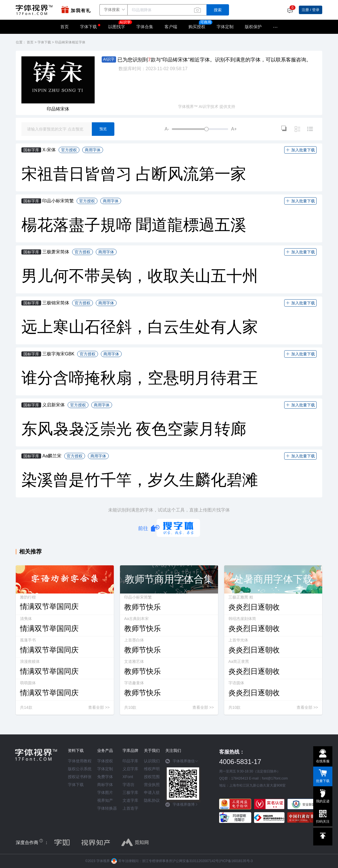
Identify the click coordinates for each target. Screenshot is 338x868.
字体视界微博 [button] (182, 805)
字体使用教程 (80, 761)
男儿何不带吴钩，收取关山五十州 (140, 276)
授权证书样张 (80, 777)
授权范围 (152, 777)
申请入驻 (152, 792)
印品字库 (130, 761)
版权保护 (253, 27)
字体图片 (105, 792)
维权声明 (152, 769)
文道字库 (130, 800)
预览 (103, 129)
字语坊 (128, 785)
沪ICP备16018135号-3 (236, 861)
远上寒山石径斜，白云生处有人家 (140, 327)
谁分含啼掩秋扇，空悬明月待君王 (140, 378)
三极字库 (130, 792)
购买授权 (197, 27)
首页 (65, 27)
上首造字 (130, 808)
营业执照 (152, 785)
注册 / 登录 (311, 10)
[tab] (183, 763)
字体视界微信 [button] (182, 761)
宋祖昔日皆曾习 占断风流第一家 (134, 174)
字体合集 (145, 27)
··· (275, 27)
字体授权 (105, 761)
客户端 (171, 27)
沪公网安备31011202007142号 (196, 861)
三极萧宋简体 (56, 252)
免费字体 (105, 777)
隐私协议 (152, 800)
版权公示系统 (80, 769)
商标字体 (105, 785)
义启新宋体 (54, 405)
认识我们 (152, 761)
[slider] (200, 129)
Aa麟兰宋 (52, 456)
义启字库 (130, 769)
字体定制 (225, 27)
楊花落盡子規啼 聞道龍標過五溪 (134, 225)
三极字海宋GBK (58, 354)
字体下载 (88, 27)
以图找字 (119, 25)
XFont (128, 777)
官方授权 (69, 150)
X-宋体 (49, 150)
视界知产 (105, 800)
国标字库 (31, 150)
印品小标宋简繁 (58, 201)
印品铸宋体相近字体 (70, 42)
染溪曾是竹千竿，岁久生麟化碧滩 (140, 480)
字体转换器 (107, 808)
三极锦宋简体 (56, 303)
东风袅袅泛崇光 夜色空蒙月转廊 (134, 429)
